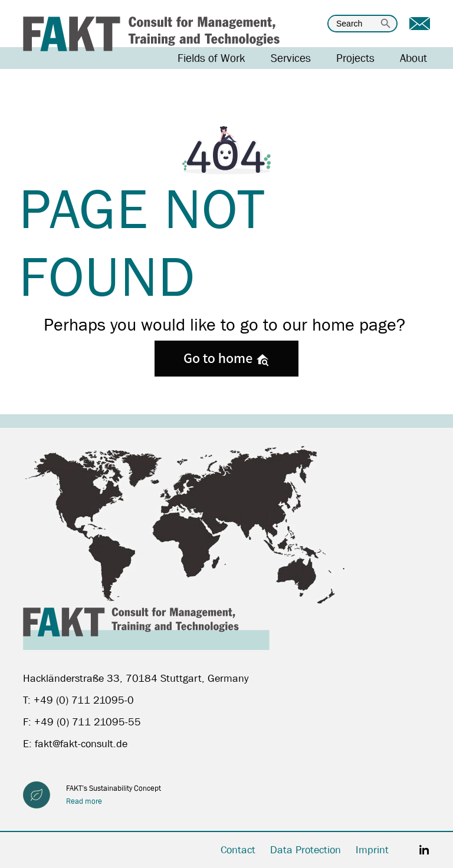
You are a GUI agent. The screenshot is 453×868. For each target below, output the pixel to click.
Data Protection (306, 850)
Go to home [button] (226, 358)
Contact (238, 850)
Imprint (372, 850)
